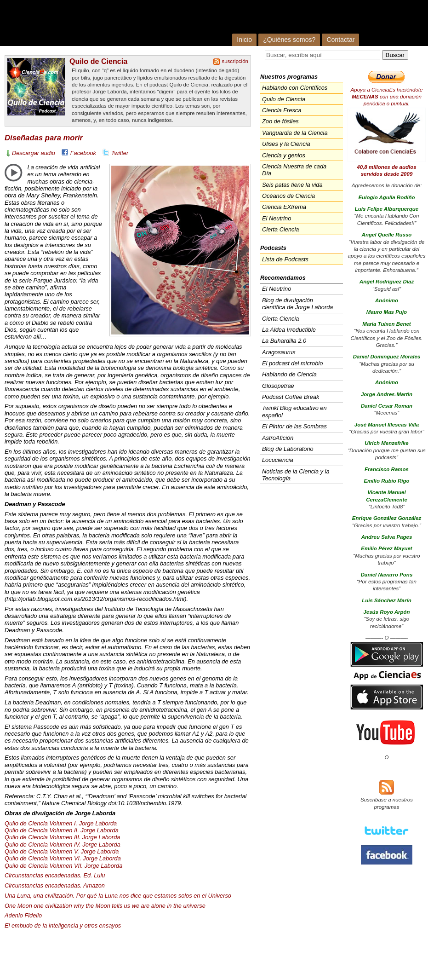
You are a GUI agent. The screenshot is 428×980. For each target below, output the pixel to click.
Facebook (83, 153)
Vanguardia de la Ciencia (295, 133)
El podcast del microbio (292, 363)
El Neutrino (277, 218)
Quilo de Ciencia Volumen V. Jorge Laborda (62, 851)
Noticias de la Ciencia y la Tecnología (296, 475)
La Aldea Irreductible (289, 330)
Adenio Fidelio (23, 915)
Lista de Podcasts (285, 259)
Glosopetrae (278, 386)
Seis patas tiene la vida (292, 185)
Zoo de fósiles (280, 121)
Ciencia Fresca (282, 110)
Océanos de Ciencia (288, 196)
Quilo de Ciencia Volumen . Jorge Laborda (62, 837)
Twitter (120, 153)
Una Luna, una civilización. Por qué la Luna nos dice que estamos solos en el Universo (118, 896)
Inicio (244, 40)
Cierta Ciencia (280, 229)
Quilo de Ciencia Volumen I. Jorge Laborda (61, 823)
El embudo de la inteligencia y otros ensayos (63, 925)
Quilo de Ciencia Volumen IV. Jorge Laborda (63, 845)
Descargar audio (34, 153)
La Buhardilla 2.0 (284, 341)
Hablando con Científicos (295, 88)
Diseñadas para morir (44, 138)
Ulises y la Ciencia (286, 144)
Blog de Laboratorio (288, 449)
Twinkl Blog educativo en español (294, 411)
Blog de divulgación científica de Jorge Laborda (297, 304)
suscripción (235, 61)
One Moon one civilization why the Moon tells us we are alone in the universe (105, 906)
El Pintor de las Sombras (294, 426)
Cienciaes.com (122, 23)
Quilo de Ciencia (98, 61)
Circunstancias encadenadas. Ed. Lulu (55, 875)
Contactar (340, 40)
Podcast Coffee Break (291, 397)
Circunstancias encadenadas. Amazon (55, 885)
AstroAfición (278, 438)
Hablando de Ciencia (289, 374)
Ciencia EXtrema (284, 207)
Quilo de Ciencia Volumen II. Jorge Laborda (62, 830)
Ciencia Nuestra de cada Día (294, 170)
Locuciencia (278, 460)
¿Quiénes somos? (289, 40)
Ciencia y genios (284, 155)
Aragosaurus (279, 352)
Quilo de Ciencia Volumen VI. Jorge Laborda (63, 858)
